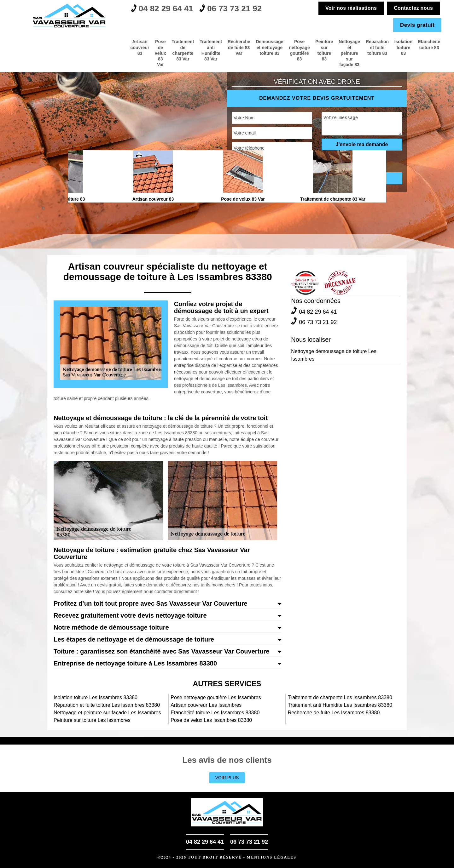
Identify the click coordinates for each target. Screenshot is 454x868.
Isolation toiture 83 (394, 45)
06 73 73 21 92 (242, 10)
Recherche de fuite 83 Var (166, 45)
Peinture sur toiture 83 (283, 48)
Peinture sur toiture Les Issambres (92, 720)
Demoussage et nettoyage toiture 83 (207, 48)
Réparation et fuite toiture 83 (359, 45)
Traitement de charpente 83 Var (88, 48)
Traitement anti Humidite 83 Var (127, 48)
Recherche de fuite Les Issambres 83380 (334, 713)
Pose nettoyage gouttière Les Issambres (216, 697)
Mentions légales (272, 857)
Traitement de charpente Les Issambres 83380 (340, 697)
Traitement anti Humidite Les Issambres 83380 (340, 705)
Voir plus (227, 778)
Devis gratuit (417, 25)
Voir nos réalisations (351, 8)
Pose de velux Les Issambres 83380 (211, 720)
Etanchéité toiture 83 (426, 45)
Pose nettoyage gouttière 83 (249, 48)
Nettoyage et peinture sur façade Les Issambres (107, 713)
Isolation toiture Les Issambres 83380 (96, 697)
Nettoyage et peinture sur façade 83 (319, 48)
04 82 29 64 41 (166, 10)
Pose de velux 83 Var (55, 48)
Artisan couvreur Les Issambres (206, 705)
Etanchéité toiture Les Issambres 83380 (215, 713)
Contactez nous (412, 8)
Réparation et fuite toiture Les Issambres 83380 (107, 705)
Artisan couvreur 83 (26, 48)
